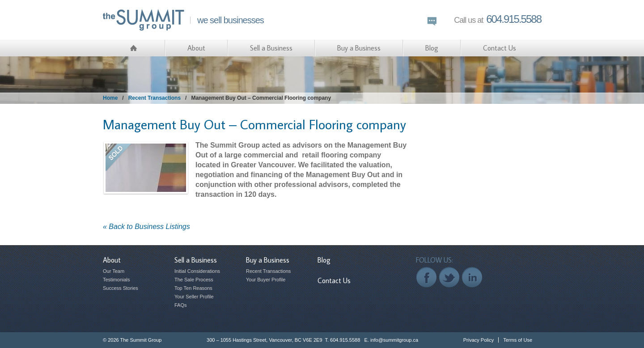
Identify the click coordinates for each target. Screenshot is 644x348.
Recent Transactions (155, 98)
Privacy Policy (479, 340)
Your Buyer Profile (266, 280)
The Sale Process (194, 280)
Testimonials (117, 280)
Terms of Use (518, 340)
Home (110, 98)
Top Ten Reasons (193, 288)
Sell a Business (271, 48)
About (196, 48)
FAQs (181, 305)
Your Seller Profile (194, 297)
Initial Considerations (197, 271)
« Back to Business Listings (146, 227)
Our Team (114, 271)
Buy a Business (359, 48)
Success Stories (121, 288)
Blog (432, 48)
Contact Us (500, 48)
